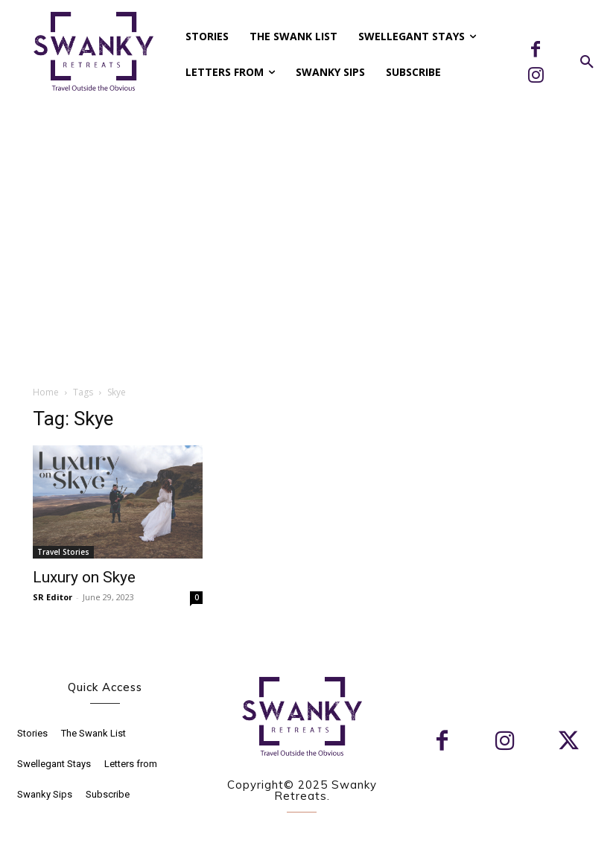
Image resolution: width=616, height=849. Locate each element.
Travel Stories (63, 552)
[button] (587, 63)
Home (46, 392)
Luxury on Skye (84, 577)
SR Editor (53, 597)
